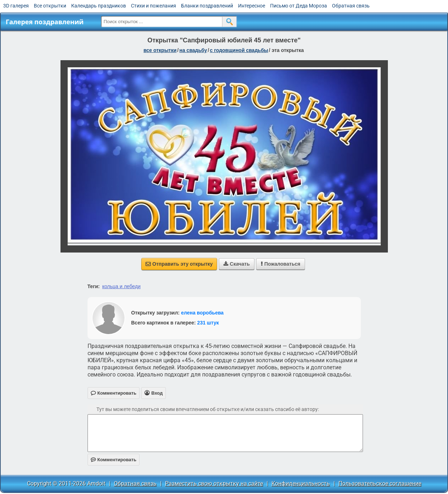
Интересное (252, 6)
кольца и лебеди (121, 286)
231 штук (208, 323)
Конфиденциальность (301, 483)
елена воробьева (202, 313)
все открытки (160, 50)
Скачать (237, 264)
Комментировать (114, 460)
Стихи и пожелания (154, 6)
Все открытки (50, 6)
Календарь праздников (99, 6)
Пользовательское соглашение (380, 483)
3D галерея (16, 6)
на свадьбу (193, 50)
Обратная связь (351, 6)
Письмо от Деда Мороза (299, 6)
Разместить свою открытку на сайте (214, 483)
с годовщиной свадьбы (239, 50)
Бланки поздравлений (207, 6)
